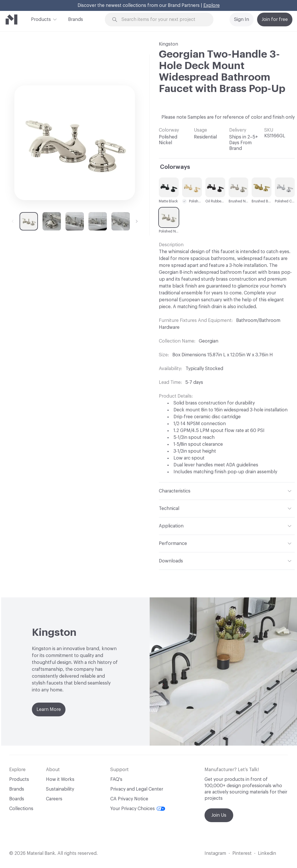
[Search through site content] (162, 20)
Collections (21, 809)
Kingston (168, 44)
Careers (54, 799)
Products (41, 19)
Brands (76, 19)
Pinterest (242, 853)
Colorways (175, 167)
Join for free (275, 19)
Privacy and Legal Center (137, 789)
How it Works (60, 779)
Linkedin (267, 853)
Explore (212, 5)
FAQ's (116, 779)
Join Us (219, 815)
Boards (17, 799)
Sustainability (60, 789)
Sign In (242, 19)
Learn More (49, 709)
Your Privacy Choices (138, 809)
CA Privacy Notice (129, 799)
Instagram (215, 853)
